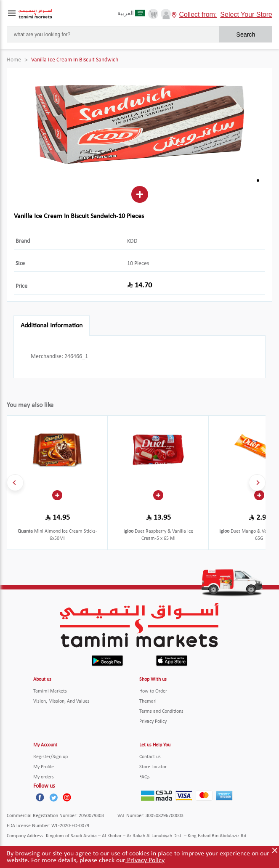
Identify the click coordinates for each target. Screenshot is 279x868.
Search (246, 35)
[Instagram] (67, 797)
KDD (132, 241)
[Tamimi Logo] (35, 14)
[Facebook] (40, 797)
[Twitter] (53, 797)
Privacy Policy (145, 860)
